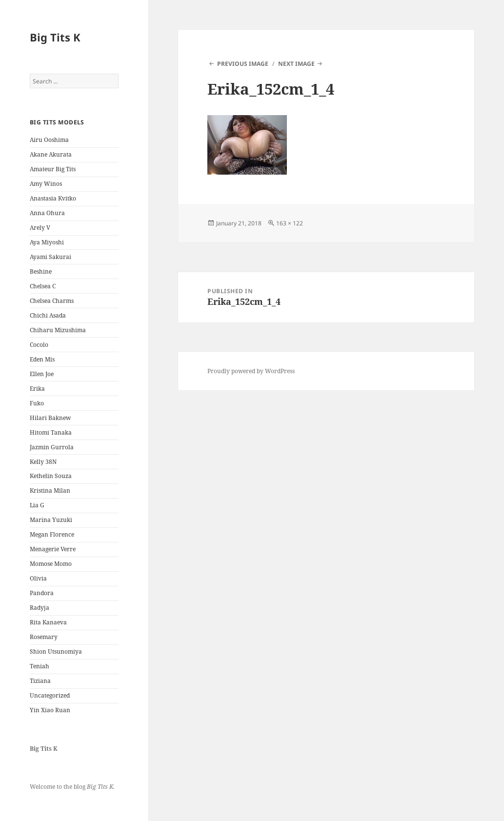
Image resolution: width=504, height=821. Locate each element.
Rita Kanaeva (48, 622)
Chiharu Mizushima (58, 330)
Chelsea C (43, 286)
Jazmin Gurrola (52, 447)
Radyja (40, 608)
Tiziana (40, 681)
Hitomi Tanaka (51, 432)
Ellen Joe (42, 374)
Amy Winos (46, 184)
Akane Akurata (51, 154)
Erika (37, 389)
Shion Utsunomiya (56, 651)
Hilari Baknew (50, 418)
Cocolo (39, 345)
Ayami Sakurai (50, 257)
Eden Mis (42, 359)
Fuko (37, 403)
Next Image (296, 64)
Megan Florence (52, 534)
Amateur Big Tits (53, 169)
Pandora (42, 593)
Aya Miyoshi (47, 242)
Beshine (41, 271)
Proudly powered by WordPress (251, 371)
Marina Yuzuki (51, 520)
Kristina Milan (50, 491)
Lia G (37, 505)
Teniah (40, 666)
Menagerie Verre (53, 549)
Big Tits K (55, 37)
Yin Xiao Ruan (50, 710)
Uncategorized (50, 695)
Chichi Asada (48, 315)
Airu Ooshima (49, 140)
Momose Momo (51, 564)
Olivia (38, 578)
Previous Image (243, 64)
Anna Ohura (47, 213)
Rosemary (44, 637)
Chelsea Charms (52, 301)
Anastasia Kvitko (53, 198)
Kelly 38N (43, 462)
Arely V (40, 228)
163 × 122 (290, 223)
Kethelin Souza (51, 476)
